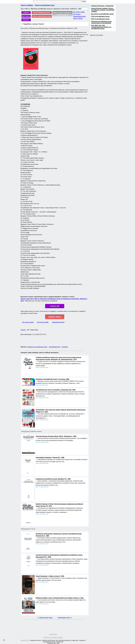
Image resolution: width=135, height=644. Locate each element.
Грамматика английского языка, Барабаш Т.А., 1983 (53, 479)
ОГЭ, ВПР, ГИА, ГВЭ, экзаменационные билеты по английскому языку (101, 27)
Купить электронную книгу (42, 16)
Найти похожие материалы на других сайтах (62, 14)
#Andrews (65, 347)
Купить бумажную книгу (42, 13)
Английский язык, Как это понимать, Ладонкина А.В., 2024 (56, 390)
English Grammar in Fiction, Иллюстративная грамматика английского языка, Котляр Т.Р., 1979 (59, 505)
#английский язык (55, 347)
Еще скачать (26, 16)
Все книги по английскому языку (102, 14)
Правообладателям (58, 322)
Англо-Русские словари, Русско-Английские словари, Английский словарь (103, 10)
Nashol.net (25, 640)
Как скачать (77, 14)
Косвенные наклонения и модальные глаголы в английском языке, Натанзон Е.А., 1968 (59, 535)
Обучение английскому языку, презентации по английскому (102, 22)
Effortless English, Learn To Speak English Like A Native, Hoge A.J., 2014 (60, 598)
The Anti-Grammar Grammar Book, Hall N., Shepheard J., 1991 (56, 436)
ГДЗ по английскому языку (100, 16)
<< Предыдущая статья (45, 618)
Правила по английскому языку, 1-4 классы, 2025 (52, 379)
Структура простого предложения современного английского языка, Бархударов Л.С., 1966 (59, 556)
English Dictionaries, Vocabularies (102, 6)
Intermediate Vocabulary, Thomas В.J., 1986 (50, 457)
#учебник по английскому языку (37, 347)
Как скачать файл (28, 322)
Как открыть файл (79, 12)
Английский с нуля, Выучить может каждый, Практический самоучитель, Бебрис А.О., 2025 (61, 411)
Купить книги (55, 317)
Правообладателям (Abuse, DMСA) (79, 17)
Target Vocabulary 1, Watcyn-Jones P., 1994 (50, 576)
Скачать (26, 13)
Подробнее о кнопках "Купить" (34, 24)
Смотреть (26, 20)
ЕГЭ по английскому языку (100, 19)
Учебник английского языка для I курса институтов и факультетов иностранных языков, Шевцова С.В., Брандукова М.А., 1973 (58, 358)
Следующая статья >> (65, 618)
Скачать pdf (55, 306)
